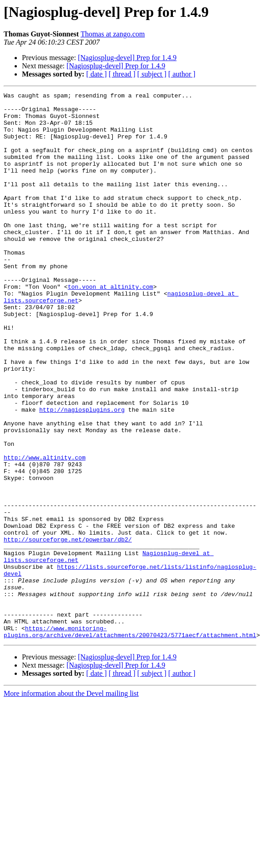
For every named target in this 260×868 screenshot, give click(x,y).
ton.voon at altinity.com (110, 326)
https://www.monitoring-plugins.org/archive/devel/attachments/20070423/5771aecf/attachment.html (130, 740)
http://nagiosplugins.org (82, 474)
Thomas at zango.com (113, 34)
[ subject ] (152, 74)
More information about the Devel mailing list (71, 803)
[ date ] (96, 74)
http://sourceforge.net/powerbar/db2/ (68, 629)
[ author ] (182, 74)
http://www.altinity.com (44, 531)
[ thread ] (122, 74)
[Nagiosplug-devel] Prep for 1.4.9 (127, 58)
